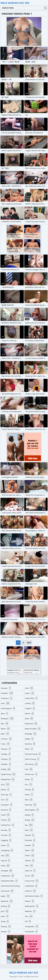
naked (29, 739)
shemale (30, 840)
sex (29, 825)
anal (5, 703)
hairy (5, 866)
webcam (30, 911)
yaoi (29, 916)
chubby (6, 754)
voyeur (30, 901)
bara (5, 713)
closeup (6, 759)
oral (29, 769)
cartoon (6, 739)
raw (29, 800)
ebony (5, 789)
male (29, 718)
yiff (28, 921)
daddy (6, 769)
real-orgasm (32, 810)
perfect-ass (31, 774)
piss (29, 784)
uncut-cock (32, 881)
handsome (8, 876)
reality (29, 815)
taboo (30, 850)
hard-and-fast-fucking (10, 886)
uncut (30, 876)
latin (29, 688)
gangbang (7, 850)
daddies (6, 764)
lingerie (30, 708)
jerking (6, 906)
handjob (7, 871)
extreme (6, 810)
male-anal (31, 724)
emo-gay (6, 795)
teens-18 (30, 871)
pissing (30, 789)
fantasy (6, 830)
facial (6, 815)
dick (5, 784)
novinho (30, 744)
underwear (31, 886)
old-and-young (33, 754)
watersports (32, 906)
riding (30, 820)
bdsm (6, 729)
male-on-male (33, 729)
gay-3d (6, 860)
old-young (31, 764)
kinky (5, 921)
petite (29, 779)
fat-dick (6, 835)
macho (29, 713)
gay (5, 855)
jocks (5, 916)
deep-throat (8, 774)
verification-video (34, 896)
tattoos (30, 860)
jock (5, 911)
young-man (32, 926)
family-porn (8, 825)
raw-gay (31, 805)
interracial (7, 891)
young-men (31, 931)
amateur (7, 693)
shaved (30, 835)
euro (5, 800)
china (6, 744)
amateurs (7, 698)
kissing (6, 926)
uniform (30, 891)
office (29, 749)
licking (30, 703)
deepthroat (8, 779)
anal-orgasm (8, 708)
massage (31, 734)
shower (30, 845)
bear (5, 734)
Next (29, 643)
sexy (29, 830)
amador (6, 688)
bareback (7, 718)
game (5, 845)
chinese (6, 749)
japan (6, 896)
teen (29, 866)
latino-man (31, 698)
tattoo (30, 855)
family (6, 820)
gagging (6, 840)
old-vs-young (32, 759)
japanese (7, 901)
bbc (5, 724)
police (29, 795)
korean (6, 931)
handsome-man (9, 881)
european (7, 805)
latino (30, 693)
